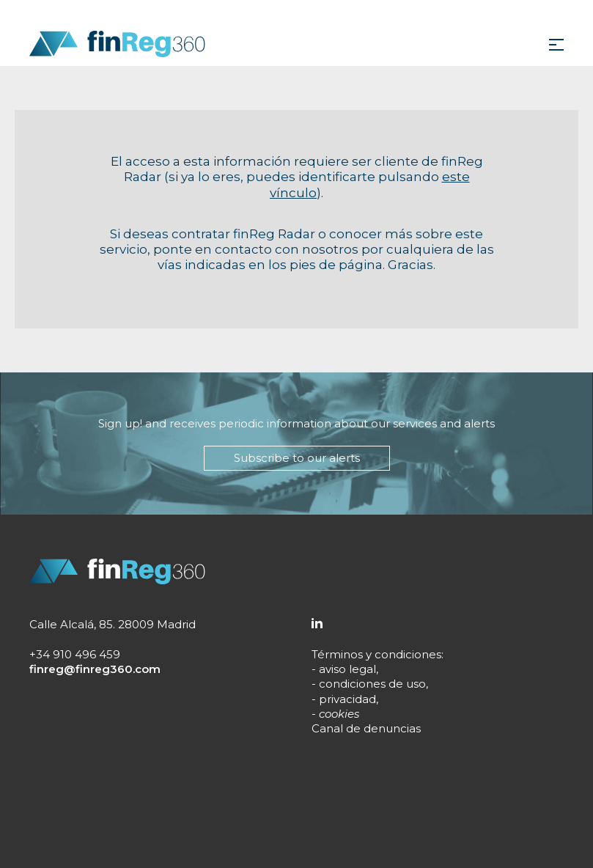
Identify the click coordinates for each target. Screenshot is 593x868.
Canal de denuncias (366, 728)
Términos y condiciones (376, 654)
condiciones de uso (372, 684)
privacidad (347, 699)
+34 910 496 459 (75, 654)
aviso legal (347, 669)
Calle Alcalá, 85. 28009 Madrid (113, 624)
